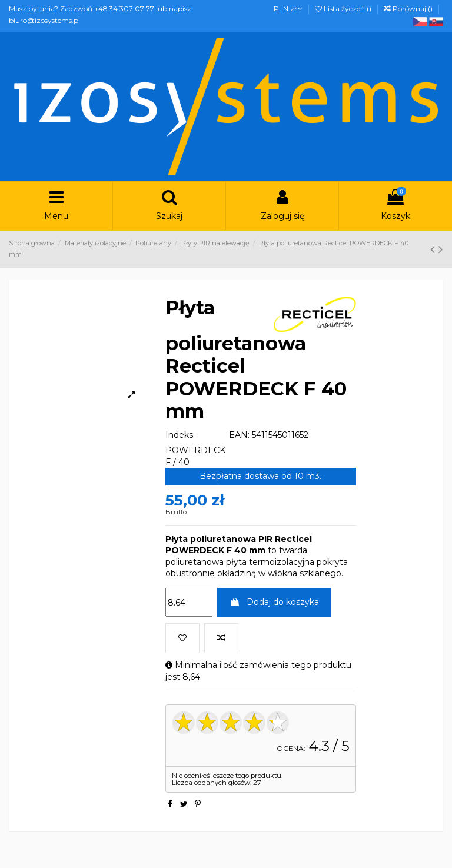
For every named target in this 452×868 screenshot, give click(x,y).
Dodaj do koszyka (274, 602)
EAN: (239, 435)
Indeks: (180, 435)
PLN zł (288, 9)
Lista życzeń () (344, 9)
